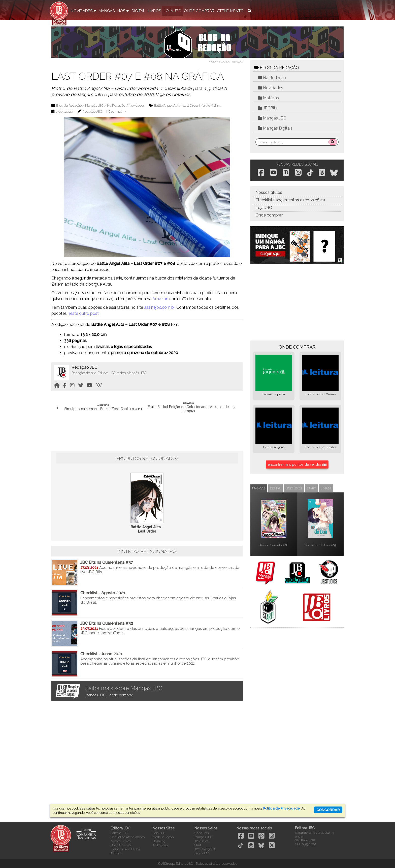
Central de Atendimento (128, 837)
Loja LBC (159, 833)
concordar (328, 810)
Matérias (268, 98)
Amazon (160, 299)
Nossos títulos (269, 192)
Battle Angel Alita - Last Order (176, 105)
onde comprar (121, 695)
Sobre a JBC (119, 833)
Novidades (137, 105)
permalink (118, 112)
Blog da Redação (231, 62)
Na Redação (116, 105)
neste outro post (83, 313)
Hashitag (159, 841)
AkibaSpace (161, 845)
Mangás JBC (94, 105)
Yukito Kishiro (211, 105)
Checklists (202, 833)
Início (212, 62)
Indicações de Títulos (125, 849)
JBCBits (268, 108)
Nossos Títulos (121, 841)
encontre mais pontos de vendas (297, 464)
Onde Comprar (121, 845)
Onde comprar (269, 215)
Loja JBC (264, 208)
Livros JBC (202, 853)
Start (198, 845)
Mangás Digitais (275, 128)
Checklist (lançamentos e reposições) (290, 200)
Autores (116, 853)
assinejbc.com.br (159, 307)
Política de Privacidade (282, 808)
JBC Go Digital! (205, 849)
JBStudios (201, 841)
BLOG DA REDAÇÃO (277, 68)
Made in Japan (163, 837)
